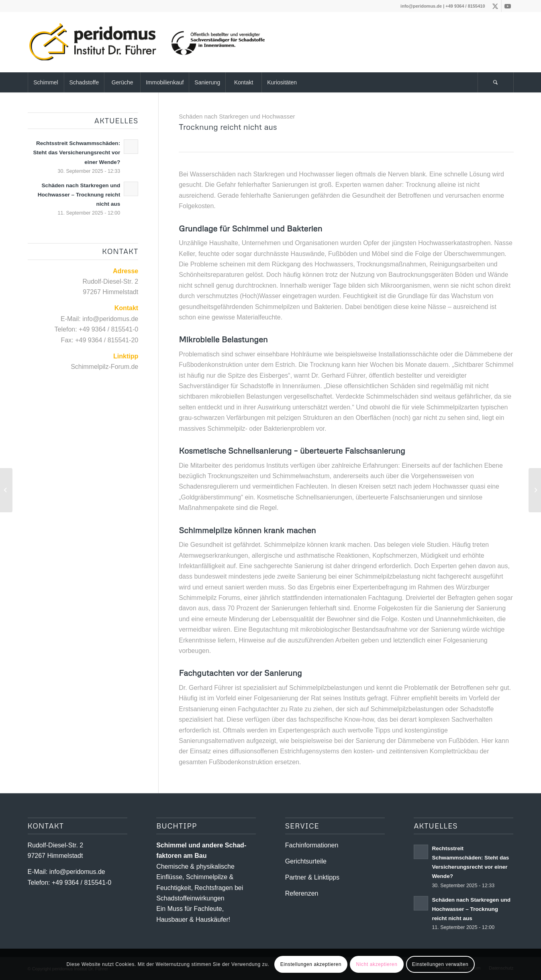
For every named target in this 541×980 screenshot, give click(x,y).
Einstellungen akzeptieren (311, 964)
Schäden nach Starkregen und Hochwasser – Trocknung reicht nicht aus (79, 195)
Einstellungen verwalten (440, 964)
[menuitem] (46, 82)
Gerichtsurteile (306, 861)
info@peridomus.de (421, 6)
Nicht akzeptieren (377, 964)
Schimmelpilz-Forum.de (104, 367)
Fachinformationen (312, 845)
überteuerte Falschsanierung (353, 450)
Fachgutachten (207, 673)
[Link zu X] (495, 6)
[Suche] (496, 82)
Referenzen (302, 893)
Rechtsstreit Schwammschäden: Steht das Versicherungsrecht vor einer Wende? (77, 152)
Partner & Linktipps (312, 877)
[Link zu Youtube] (508, 6)
